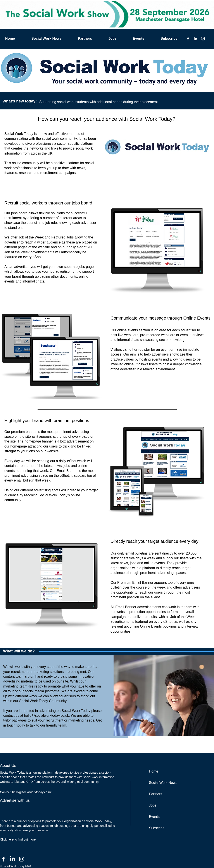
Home (154, 771)
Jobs (153, 805)
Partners (155, 794)
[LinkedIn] (195, 39)
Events (154, 817)
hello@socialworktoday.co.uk (46, 716)
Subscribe (157, 828)
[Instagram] (203, 39)
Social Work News (163, 783)
